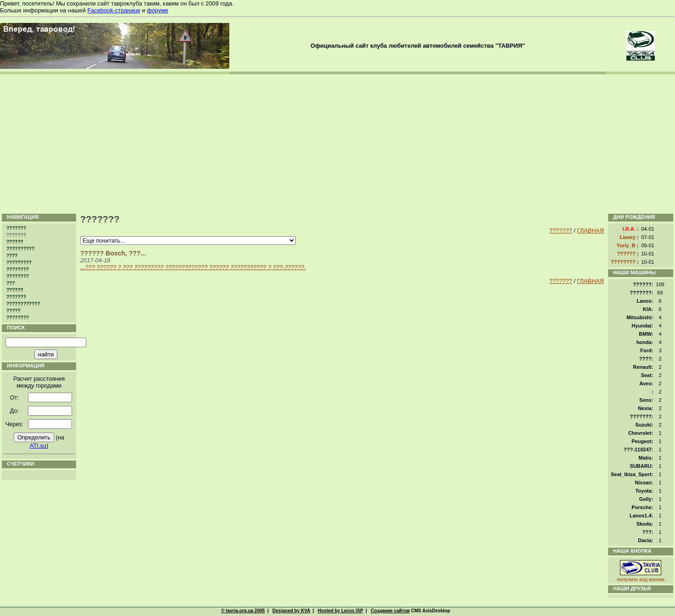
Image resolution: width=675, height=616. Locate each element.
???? (12, 256)
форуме (158, 10)
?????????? (20, 249)
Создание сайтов (390, 611)
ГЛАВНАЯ (590, 230)
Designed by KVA (291, 611)
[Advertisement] (337, 143)
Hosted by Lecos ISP (340, 611)
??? (11, 283)
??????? (16, 228)
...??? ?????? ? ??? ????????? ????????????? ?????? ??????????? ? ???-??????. (193, 267)
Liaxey (628, 237)
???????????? (23, 304)
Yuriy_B (626, 245)
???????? (18, 269)
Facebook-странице (113, 10)
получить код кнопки (641, 579)
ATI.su (38, 446)
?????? (15, 242)
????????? (19, 263)
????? (14, 311)
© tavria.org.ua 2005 (243, 611)
